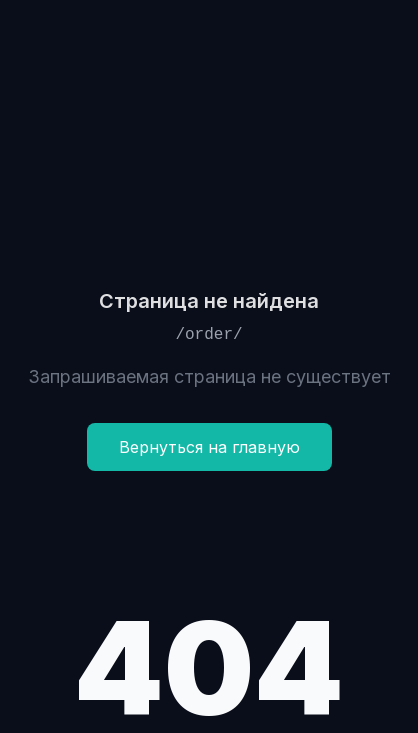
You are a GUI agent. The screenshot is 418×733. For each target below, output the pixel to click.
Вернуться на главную (209, 447)
